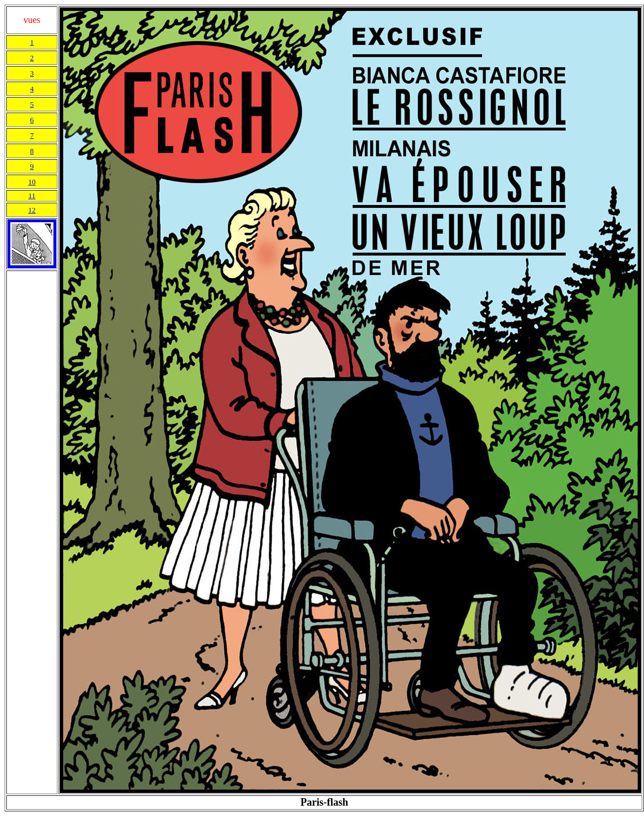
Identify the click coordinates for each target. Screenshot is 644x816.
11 (32, 196)
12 (32, 210)
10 (32, 182)
